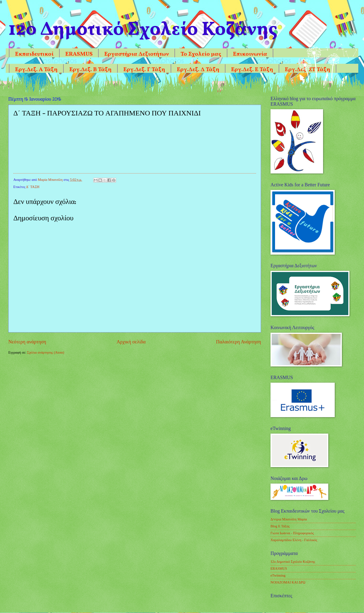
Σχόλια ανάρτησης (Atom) (46, 352)
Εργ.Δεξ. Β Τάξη (90, 70)
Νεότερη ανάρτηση (27, 342)
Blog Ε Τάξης (280, 526)
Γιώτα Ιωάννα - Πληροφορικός (292, 533)
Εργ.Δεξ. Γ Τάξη (144, 70)
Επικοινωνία (250, 54)
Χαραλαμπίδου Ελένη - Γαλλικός (294, 540)
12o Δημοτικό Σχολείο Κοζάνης (143, 30)
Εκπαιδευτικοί (34, 54)
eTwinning (278, 575)
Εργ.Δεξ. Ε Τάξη (252, 70)
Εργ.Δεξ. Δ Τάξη (198, 70)
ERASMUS (79, 54)
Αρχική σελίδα (131, 342)
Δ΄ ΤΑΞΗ (33, 187)
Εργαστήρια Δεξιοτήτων (137, 54)
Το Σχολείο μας (201, 54)
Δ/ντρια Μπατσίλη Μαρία (289, 519)
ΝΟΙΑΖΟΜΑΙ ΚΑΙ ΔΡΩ (288, 582)
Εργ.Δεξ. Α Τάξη (36, 70)
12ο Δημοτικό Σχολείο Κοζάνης (293, 562)
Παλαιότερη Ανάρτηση (239, 342)
